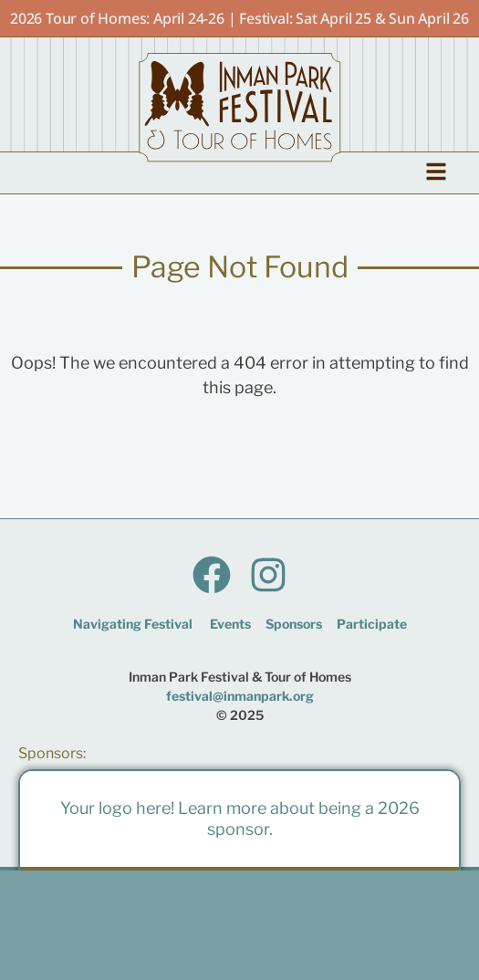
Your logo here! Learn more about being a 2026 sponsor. (240, 818)
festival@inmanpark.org (240, 696)
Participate (372, 624)
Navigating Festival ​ (134, 624)
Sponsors (294, 624)
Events (230, 624)
